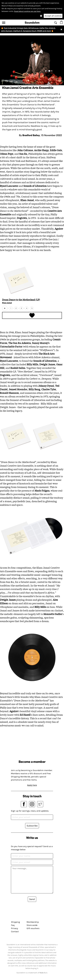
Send (32, 899)
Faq (13, 925)
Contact (15, 931)
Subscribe (32, 826)
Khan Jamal (7, 303)
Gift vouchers (33, 928)
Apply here (32, 785)
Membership (33, 922)
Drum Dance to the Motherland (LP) (21, 299)
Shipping (15, 922)
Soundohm (32, 23)
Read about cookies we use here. (27, 11)
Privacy (14, 928)
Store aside (32, 925)
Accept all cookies (53, 16)
